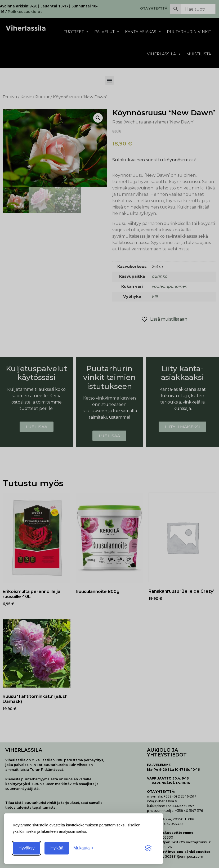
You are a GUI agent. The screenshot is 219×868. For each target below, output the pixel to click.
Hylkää (57, 848)
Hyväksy (26, 848)
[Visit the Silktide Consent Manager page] (148, 848)
